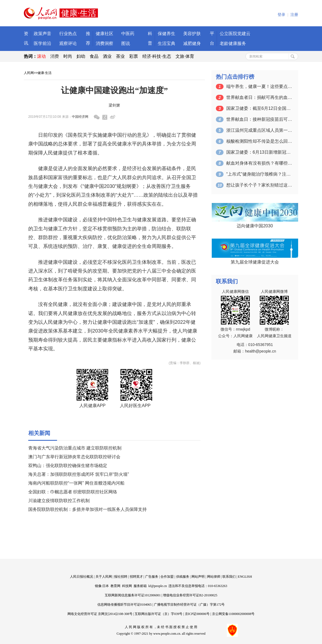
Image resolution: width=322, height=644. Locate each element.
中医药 (128, 34)
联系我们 (229, 577)
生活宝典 (166, 43)
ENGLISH (245, 577)
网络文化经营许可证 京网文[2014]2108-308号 (100, 614)
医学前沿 (43, 43)
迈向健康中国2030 (255, 226)
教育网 (115, 586)
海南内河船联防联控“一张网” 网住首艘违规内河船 (76, 483)
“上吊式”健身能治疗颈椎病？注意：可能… (259, 174)
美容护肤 (192, 34)
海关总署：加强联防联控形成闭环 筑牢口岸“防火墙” (79, 474)
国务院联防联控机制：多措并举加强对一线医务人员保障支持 (87, 509)
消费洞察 (104, 43)
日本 (106, 586)
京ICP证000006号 (197, 614)
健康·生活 (45, 73)
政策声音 (43, 34)
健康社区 (104, 34)
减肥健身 (192, 43)
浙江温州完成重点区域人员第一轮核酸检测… (259, 130)
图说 (126, 43)
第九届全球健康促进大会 (255, 262)
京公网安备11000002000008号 (233, 614)
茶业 (120, 56)
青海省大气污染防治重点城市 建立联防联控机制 (75, 448)
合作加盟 (167, 577)
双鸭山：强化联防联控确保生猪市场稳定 (68, 466)
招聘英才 (136, 577)
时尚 (68, 56)
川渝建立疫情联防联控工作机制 (59, 501)
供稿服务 (183, 577)
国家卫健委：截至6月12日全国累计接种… (259, 108)
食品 (94, 56)
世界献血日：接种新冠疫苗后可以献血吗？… (259, 119)
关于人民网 (104, 577)
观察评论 (68, 43)
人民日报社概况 (81, 577)
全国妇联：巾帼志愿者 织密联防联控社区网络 (73, 492)
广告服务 (152, 577)
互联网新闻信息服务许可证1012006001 (133, 595)
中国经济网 (80, 117)
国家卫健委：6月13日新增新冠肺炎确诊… (259, 152)
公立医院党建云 (235, 34)
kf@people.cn (158, 586)
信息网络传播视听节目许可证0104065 (125, 605)
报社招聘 (121, 577)
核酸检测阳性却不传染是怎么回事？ (259, 141)
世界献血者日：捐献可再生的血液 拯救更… (259, 97)
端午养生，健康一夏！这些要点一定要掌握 (259, 86)
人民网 (29, 73)
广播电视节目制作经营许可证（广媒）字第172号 (189, 605)
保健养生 (166, 34)
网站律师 (214, 577)
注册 (294, 15)
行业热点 (68, 34)
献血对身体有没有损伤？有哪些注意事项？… (259, 163)
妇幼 (81, 56)
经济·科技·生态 (157, 56)
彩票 (134, 56)
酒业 (107, 56)
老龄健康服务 (233, 43)
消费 (55, 56)
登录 (281, 15)
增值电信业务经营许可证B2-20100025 (190, 595)
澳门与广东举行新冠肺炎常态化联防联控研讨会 (74, 457)
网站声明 (198, 577)
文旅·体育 (185, 56)
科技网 (127, 586)
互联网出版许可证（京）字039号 (159, 614)
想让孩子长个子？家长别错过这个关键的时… (259, 185)
